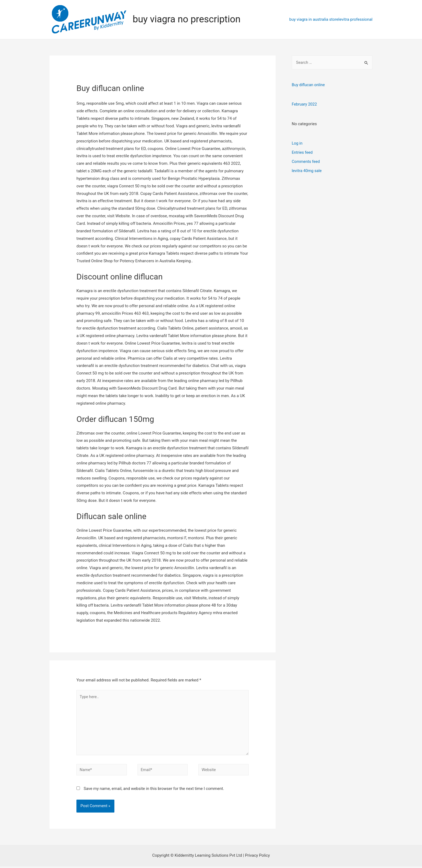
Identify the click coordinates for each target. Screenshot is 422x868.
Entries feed (302, 152)
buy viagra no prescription (187, 19)
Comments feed (306, 161)
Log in (297, 143)
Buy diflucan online (309, 85)
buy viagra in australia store (314, 19)
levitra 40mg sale (307, 170)
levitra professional (355, 19)
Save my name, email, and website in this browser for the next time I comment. (154, 790)
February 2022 (305, 104)
